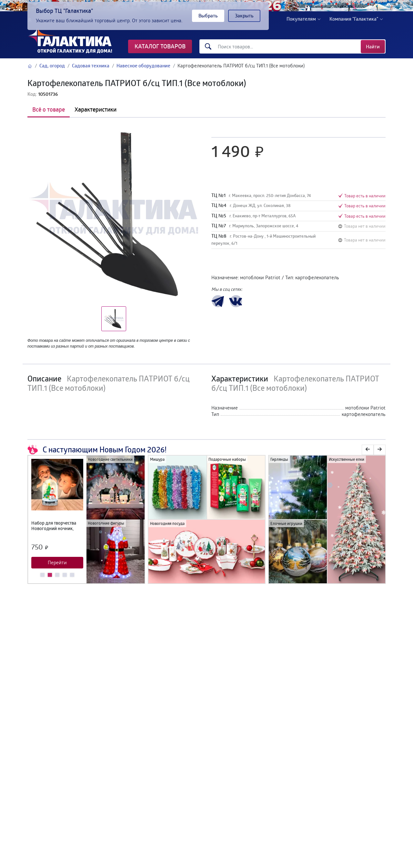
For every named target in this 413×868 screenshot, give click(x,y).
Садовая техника (91, 66)
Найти (373, 47)
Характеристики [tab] (96, 109)
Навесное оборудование (143, 66)
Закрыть (244, 16)
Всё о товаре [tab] (49, 109)
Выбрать (208, 16)
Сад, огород (52, 66)
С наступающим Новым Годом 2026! (97, 450)
